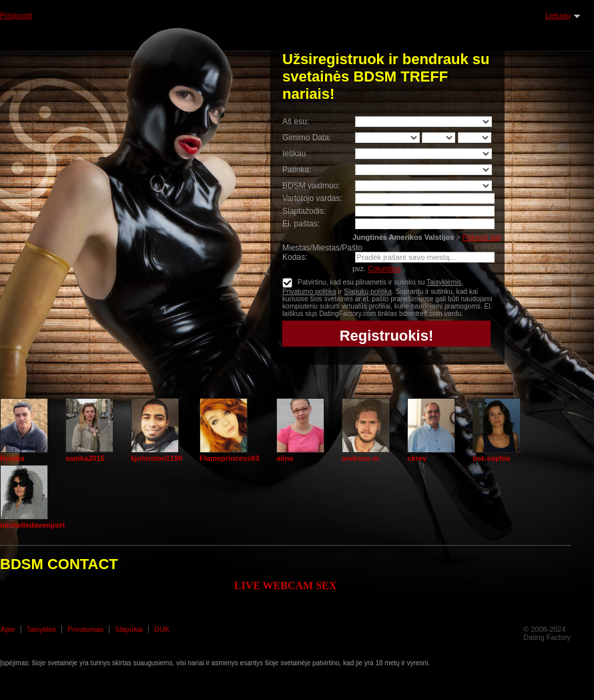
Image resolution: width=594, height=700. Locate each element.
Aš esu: (296, 122)
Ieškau (294, 154)
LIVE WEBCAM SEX (286, 585)
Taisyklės (41, 629)
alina (285, 458)
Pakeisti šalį (482, 237)
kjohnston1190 (157, 458)
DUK (162, 629)
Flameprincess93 (229, 458)
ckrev (417, 458)
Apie (8, 629)
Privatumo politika (309, 292)
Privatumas (85, 629)
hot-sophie (491, 458)
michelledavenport (32, 525)
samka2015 (85, 458)
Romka (12, 458)
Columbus (384, 269)
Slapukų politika (368, 292)
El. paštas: (301, 224)
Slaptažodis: (304, 211)
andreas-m (360, 458)
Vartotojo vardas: (312, 198)
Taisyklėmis (444, 282)
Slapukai (129, 629)
